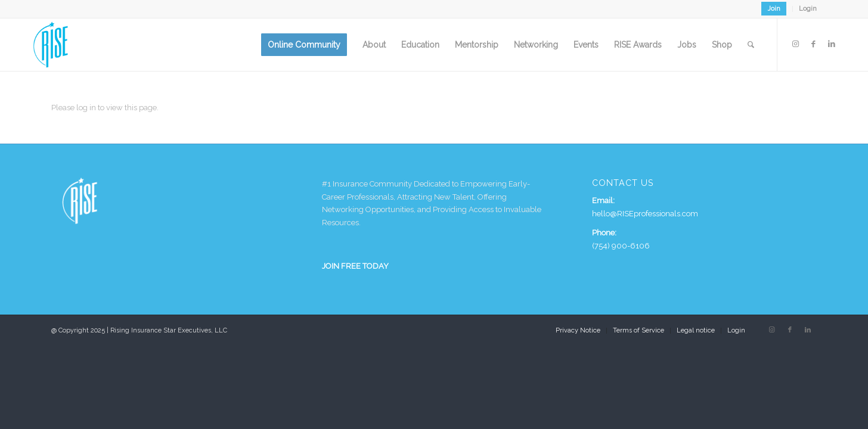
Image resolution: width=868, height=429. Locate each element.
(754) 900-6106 (621, 246)
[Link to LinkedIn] (832, 44)
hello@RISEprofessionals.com (645, 214)
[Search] (751, 45)
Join (774, 9)
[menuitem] (774, 9)
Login (808, 9)
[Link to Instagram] (796, 44)
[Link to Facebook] (814, 44)
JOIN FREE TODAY (355, 266)
